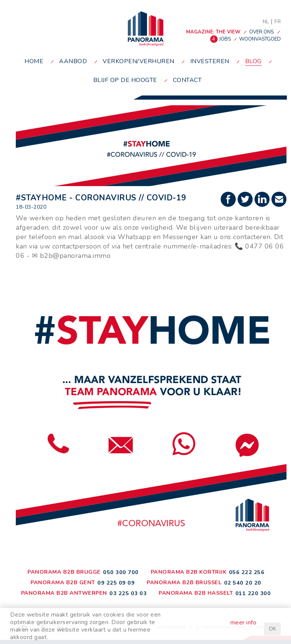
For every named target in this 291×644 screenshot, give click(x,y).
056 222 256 (247, 572)
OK (272, 629)
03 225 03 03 (128, 593)
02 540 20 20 (243, 583)
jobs (221, 39)
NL (266, 22)
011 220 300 (253, 593)
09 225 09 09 (116, 583)
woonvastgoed (260, 39)
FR (278, 22)
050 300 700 (121, 572)
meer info (244, 623)
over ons (261, 32)
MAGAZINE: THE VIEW (213, 32)
